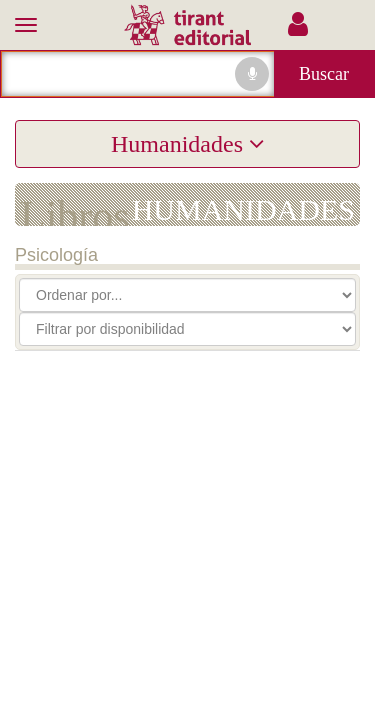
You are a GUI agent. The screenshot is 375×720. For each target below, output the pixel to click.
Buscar (324, 74)
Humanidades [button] (187, 144)
